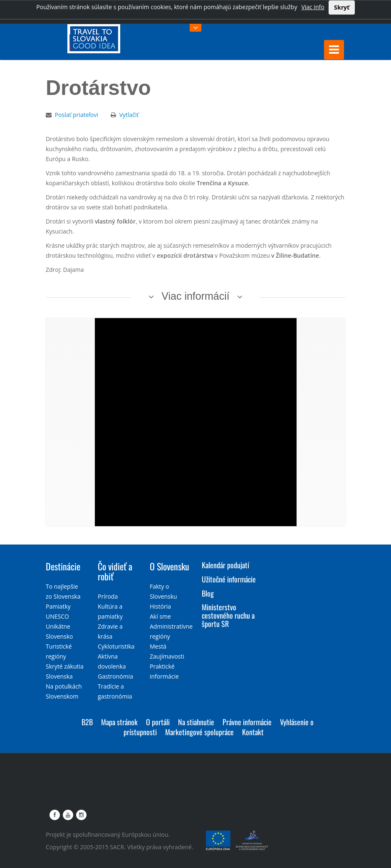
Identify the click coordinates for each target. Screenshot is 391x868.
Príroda (108, 596)
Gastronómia (115, 676)
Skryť (342, 7)
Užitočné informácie (229, 579)
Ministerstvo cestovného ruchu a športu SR (228, 615)
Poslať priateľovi (77, 115)
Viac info (313, 7)
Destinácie (63, 566)
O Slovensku (170, 566)
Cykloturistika (116, 646)
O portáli (158, 722)
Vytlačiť (129, 115)
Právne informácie (247, 722)
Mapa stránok (119, 722)
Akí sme (160, 616)
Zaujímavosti (167, 656)
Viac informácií (195, 296)
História (160, 606)
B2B (87, 722)
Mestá (158, 646)
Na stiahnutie (196, 722)
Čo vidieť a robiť (115, 571)
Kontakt (253, 732)
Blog (208, 593)
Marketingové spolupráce (199, 732)
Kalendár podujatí (225, 565)
